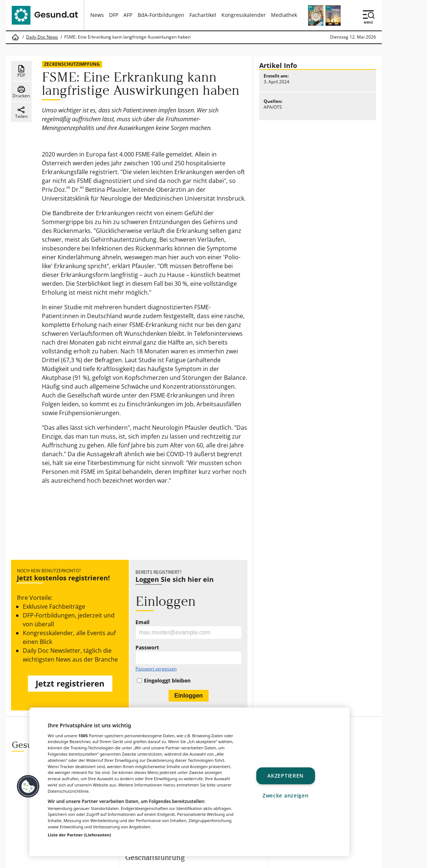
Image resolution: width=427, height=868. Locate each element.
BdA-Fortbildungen (161, 15)
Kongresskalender (244, 15)
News (97, 15)
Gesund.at (149, 860)
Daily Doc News (42, 37)
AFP (128, 15)
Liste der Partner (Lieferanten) (79, 835)
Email (142, 622)
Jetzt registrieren (70, 683)
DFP (114, 15)
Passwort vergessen (156, 669)
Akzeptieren (285, 776)
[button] (28, 786)
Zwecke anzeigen (286, 795)
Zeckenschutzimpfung (72, 64)
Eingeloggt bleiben (167, 681)
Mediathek (284, 15)
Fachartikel (203, 15)
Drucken (21, 92)
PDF (21, 71)
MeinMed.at (254, 860)
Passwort (147, 648)
